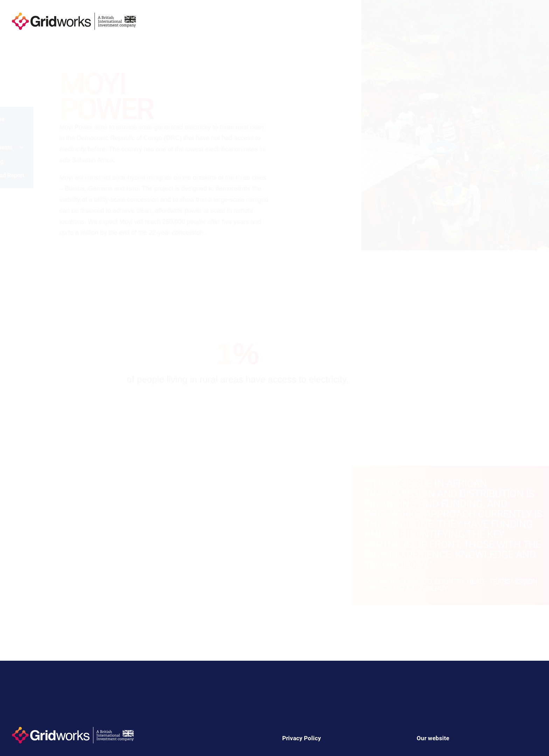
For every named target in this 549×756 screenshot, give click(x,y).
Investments (36, 147)
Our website (433, 738)
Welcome (26, 119)
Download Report (36, 175)
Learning (26, 161)
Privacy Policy (302, 738)
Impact (23, 133)
